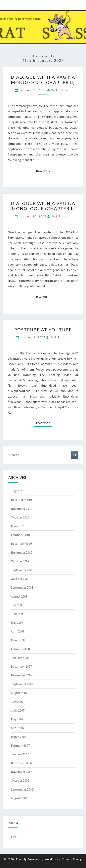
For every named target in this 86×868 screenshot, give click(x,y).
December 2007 (21, 666)
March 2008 (19, 640)
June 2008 (18, 614)
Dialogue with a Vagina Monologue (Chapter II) (43, 80)
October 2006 (20, 780)
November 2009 (22, 552)
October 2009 (20, 561)
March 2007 (19, 737)
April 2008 (18, 631)
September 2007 (22, 684)
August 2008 (19, 596)
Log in (15, 837)
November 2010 (22, 509)
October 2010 (20, 517)
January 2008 (20, 658)
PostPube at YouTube (43, 330)
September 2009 (22, 570)
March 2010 (19, 526)
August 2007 (19, 693)
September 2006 (22, 789)
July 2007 (17, 702)
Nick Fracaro (61, 90)
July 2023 (17, 491)
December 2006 (21, 763)
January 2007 (20, 754)
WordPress (52, 859)
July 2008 (17, 605)
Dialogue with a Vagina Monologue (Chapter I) (43, 206)
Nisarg (77, 859)
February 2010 (20, 535)
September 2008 (22, 587)
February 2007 (20, 745)
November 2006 (22, 772)
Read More (44, 170)
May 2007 (17, 719)
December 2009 (21, 544)
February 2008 (20, 649)
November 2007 (22, 675)
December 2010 (21, 500)
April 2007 (18, 728)
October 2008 (20, 579)
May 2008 (17, 623)
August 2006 (19, 798)
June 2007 (18, 710)
